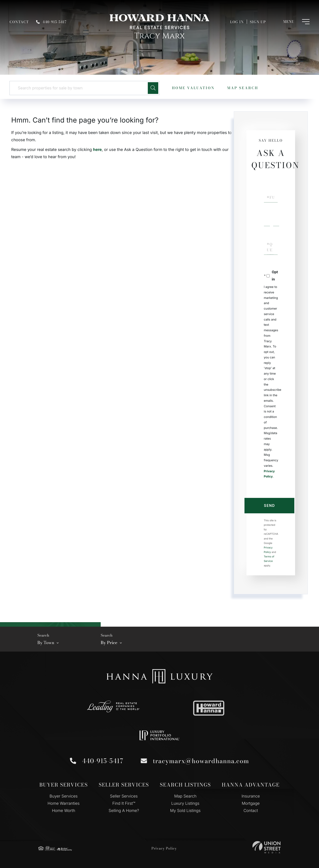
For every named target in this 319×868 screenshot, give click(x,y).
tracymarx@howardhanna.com (200, 761)
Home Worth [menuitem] (63, 810)
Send (269, 505)
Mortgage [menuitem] (251, 803)
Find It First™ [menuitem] (124, 803)
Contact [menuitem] (251, 810)
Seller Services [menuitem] (124, 796)
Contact (19, 22)
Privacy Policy (164, 848)
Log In (237, 22)
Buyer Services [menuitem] (64, 796)
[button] (153, 88)
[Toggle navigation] (291, 22)
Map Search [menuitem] (185, 796)
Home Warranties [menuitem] (64, 803)
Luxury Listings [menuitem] (185, 803)
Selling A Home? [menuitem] (124, 810)
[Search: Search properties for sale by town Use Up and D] (81, 88)
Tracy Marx (159, 36)
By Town (46, 643)
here (97, 149)
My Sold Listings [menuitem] (185, 810)
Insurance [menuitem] (251, 796)
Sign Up (258, 22)
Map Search (243, 88)
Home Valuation (193, 88)
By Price (109, 643)
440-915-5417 (51, 22)
